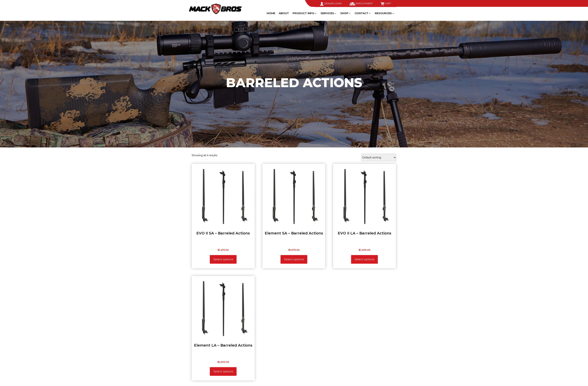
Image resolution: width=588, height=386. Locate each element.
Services (329, 13)
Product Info (305, 13)
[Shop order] (379, 157)
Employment (361, 3)
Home (271, 13)
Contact (363, 13)
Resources (385, 13)
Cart (386, 3)
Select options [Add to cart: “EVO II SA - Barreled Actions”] (223, 259)
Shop (346, 13)
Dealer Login (331, 3)
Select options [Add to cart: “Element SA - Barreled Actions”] (294, 259)
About (284, 13)
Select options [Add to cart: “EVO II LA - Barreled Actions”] (364, 259)
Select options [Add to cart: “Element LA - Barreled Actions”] (223, 371)
